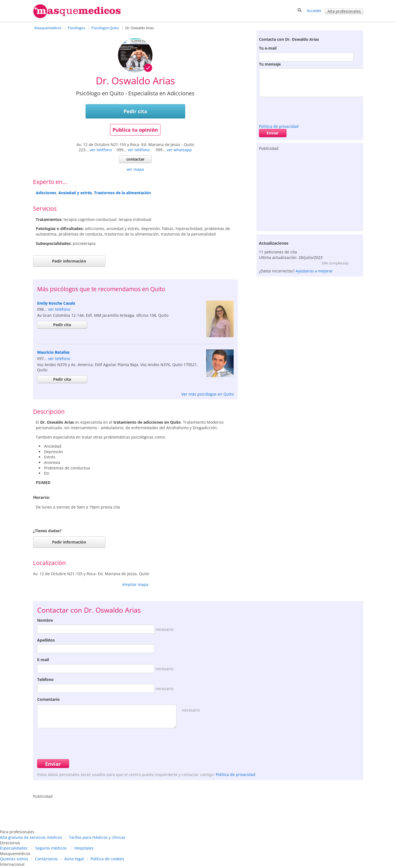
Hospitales (84, 848)
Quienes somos (14, 859)
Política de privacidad (279, 126)
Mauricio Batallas (53, 352)
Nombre (45, 620)
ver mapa (135, 169)
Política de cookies (107, 859)
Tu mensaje (270, 64)
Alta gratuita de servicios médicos (31, 837)
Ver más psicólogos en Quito (207, 394)
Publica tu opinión (135, 130)
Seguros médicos (51, 848)
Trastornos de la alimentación (122, 193)
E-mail (43, 660)
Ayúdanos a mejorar (314, 271)
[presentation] (301, 109)
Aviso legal (74, 859)
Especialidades (14, 848)
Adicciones (46, 193)
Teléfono (45, 679)
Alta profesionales (344, 11)
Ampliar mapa (135, 584)
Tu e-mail (268, 48)
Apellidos (46, 640)
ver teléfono (101, 150)
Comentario (48, 699)
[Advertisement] (310, 190)
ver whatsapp (179, 150)
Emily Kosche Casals (56, 303)
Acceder (314, 11)
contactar (135, 159)
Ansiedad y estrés (75, 193)
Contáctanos (46, 859)
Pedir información (69, 261)
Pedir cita (135, 111)
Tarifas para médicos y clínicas (97, 837)
